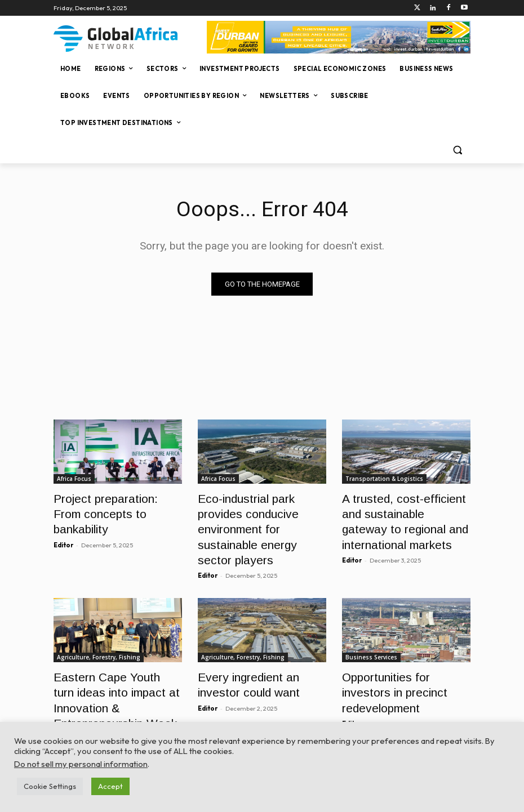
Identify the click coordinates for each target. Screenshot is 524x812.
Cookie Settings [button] (50, 786)
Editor (63, 524)
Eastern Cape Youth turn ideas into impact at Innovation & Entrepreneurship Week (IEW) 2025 (107, 673)
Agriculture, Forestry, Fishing (99, 630)
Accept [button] (110, 786)
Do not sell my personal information (81, 764)
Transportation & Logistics (384, 479)
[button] (457, 150)
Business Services (371, 630)
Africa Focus (74, 479)
